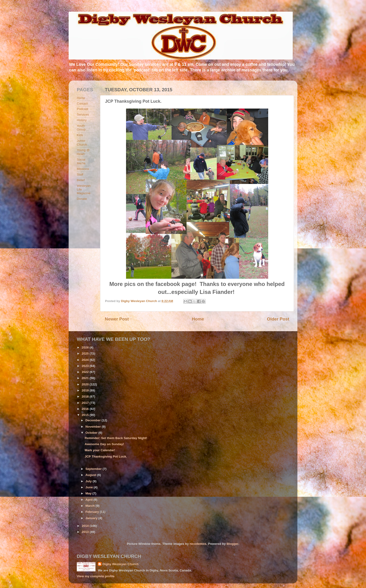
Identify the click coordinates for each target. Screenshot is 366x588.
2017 (86, 403)
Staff (80, 174)
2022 (86, 372)
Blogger (232, 544)
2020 (86, 384)
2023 (86, 366)
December (93, 420)
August (91, 475)
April (90, 500)
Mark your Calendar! (100, 450)
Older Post (278, 319)
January (92, 518)
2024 (86, 360)
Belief (81, 180)
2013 (86, 532)
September (94, 469)
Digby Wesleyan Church (120, 564)
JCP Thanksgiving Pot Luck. (106, 456)
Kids (80, 135)
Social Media (81, 161)
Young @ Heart (83, 152)
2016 (86, 409)
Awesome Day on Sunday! (104, 444)
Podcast (83, 109)
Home (198, 319)
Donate (82, 199)
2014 (86, 526)
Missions (83, 169)
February (93, 512)
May (89, 493)
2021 (86, 378)
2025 (86, 354)
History (82, 120)
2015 (86, 415)
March (91, 506)
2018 (86, 396)
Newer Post (117, 319)
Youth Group (81, 128)
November (94, 427)
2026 (86, 347)
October (92, 433)
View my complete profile (96, 576)
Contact (82, 104)
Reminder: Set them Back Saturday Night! (116, 438)
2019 (86, 390)
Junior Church (82, 143)
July (89, 481)
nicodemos (198, 544)
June (90, 487)
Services (83, 114)
